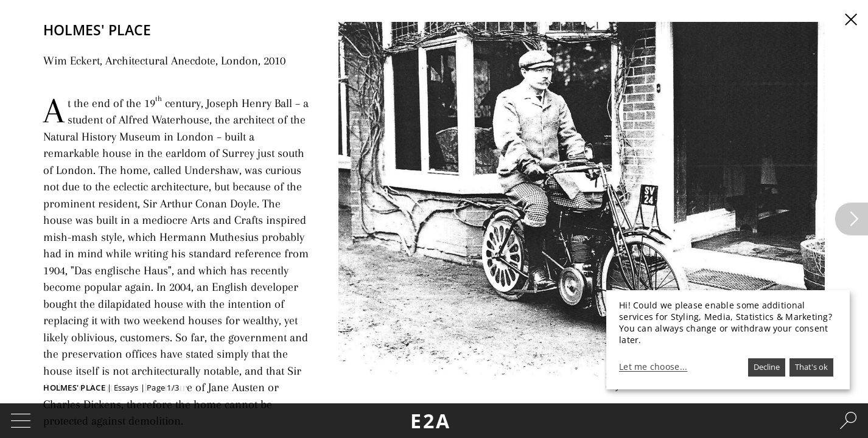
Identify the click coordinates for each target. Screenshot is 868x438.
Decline (767, 367)
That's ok (811, 367)
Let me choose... (653, 367)
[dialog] (728, 340)
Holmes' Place (74, 388)
